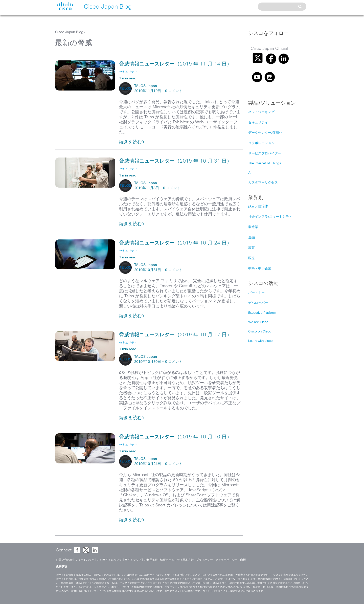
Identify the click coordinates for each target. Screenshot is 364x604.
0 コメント (174, 91)
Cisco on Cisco (260, 332)
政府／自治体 (258, 206)
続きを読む (132, 142)
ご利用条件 (151, 560)
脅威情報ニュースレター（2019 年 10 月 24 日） (175, 243)
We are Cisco (258, 322)
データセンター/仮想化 (265, 133)
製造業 (253, 227)
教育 (252, 248)
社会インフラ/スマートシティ (270, 217)
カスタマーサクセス (263, 183)
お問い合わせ (64, 560)
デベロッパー (258, 303)
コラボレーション (261, 143)
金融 (252, 238)
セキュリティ (258, 122)
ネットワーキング (261, 112)
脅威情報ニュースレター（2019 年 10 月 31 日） (175, 161)
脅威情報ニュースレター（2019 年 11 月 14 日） (175, 64)
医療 (252, 258)
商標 (243, 560)
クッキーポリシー (226, 560)
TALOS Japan (146, 86)
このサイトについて (110, 560)
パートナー (256, 293)
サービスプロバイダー (265, 154)
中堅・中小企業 (260, 269)
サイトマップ (133, 560)
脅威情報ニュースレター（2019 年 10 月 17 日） (175, 335)
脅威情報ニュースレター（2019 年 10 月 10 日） (175, 437)
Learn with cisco (260, 341)
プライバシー (204, 560)
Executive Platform (262, 313)
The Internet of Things (265, 163)
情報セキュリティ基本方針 (177, 560)
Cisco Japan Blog (69, 32)
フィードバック (85, 560)
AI (250, 173)
